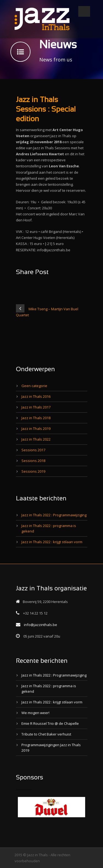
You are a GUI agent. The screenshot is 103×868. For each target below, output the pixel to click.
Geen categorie (34, 386)
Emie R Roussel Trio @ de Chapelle (50, 723)
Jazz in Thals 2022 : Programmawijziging (54, 515)
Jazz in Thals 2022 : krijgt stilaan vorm (52, 542)
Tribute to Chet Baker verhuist (46, 734)
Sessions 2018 (33, 461)
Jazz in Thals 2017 (36, 407)
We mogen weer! (35, 713)
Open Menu (84, 11)
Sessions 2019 (33, 471)
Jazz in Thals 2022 (36, 439)
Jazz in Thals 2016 (36, 396)
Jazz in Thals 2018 (36, 418)
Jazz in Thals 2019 (36, 429)
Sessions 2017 (33, 450)
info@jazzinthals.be (41, 625)
